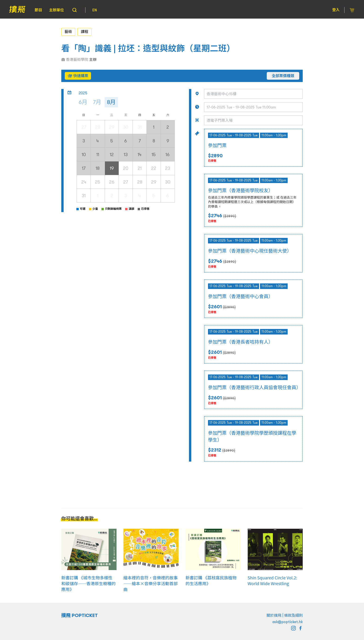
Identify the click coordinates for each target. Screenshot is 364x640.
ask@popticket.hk (288, 622)
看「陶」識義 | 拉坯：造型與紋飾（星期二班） (148, 48)
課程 (84, 32)
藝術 (68, 32)
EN (95, 10)
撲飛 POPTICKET (80, 615)
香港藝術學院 (77, 59)
